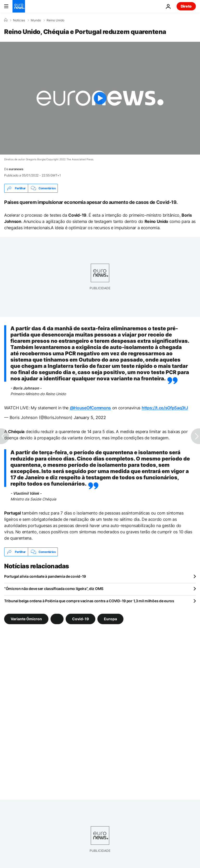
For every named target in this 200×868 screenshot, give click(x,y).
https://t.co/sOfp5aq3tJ (165, 408)
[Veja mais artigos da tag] (57, 619)
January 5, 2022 (90, 417)
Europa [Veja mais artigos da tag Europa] (110, 619)
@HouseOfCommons (90, 408)
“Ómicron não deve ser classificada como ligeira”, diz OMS (54, 589)
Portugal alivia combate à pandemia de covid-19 (45, 576)
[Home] (6, 20)
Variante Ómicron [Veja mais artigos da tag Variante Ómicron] (26, 619)
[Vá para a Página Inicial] (19, 6)
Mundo (36, 20)
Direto (186, 6)
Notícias (19, 20)
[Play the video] (100, 98)
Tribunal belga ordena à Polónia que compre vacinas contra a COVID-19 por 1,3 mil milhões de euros (89, 601)
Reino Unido (55, 20)
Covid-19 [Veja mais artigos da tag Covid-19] (80, 619)
